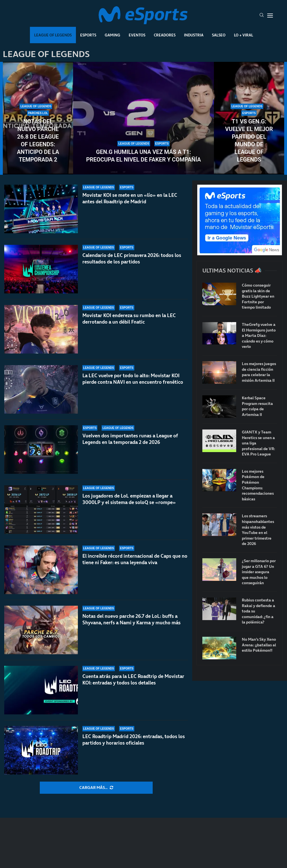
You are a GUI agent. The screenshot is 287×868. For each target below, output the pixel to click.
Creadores (165, 35)
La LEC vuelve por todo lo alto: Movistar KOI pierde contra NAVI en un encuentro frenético (133, 379)
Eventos (137, 35)
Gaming (112, 35)
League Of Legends (53, 35)
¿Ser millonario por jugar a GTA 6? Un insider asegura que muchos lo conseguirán (259, 572)
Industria (194, 35)
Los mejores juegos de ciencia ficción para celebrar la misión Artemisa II (259, 372)
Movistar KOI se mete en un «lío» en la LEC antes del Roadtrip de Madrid (130, 198)
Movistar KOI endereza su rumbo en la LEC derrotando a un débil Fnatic (129, 319)
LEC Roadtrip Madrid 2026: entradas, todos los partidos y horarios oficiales (134, 740)
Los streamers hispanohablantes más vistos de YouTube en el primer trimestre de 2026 (258, 530)
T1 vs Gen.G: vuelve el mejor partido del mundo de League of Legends (249, 140)
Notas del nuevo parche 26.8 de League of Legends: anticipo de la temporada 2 (38, 140)
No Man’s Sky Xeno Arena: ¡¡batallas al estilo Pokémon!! (259, 645)
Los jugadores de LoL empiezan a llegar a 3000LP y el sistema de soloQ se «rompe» (129, 499)
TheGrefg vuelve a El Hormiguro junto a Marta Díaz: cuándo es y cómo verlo (259, 336)
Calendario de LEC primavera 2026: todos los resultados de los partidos (132, 259)
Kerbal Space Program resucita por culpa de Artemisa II (257, 406)
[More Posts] (96, 788)
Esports (88, 35)
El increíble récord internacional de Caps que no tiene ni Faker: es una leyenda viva (135, 559)
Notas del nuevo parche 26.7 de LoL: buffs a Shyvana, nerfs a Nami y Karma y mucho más (132, 622)
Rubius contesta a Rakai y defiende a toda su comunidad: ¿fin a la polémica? (258, 611)
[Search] (262, 16)
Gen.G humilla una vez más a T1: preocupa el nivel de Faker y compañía (143, 156)
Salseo (219, 35)
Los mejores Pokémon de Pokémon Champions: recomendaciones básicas (258, 485)
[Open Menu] (270, 16)
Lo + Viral (244, 35)
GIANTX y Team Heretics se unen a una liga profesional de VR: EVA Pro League (258, 443)
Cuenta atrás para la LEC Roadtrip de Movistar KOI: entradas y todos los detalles (133, 680)
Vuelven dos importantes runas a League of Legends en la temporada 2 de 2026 (130, 439)
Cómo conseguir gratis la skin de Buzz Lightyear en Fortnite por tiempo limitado (258, 296)
